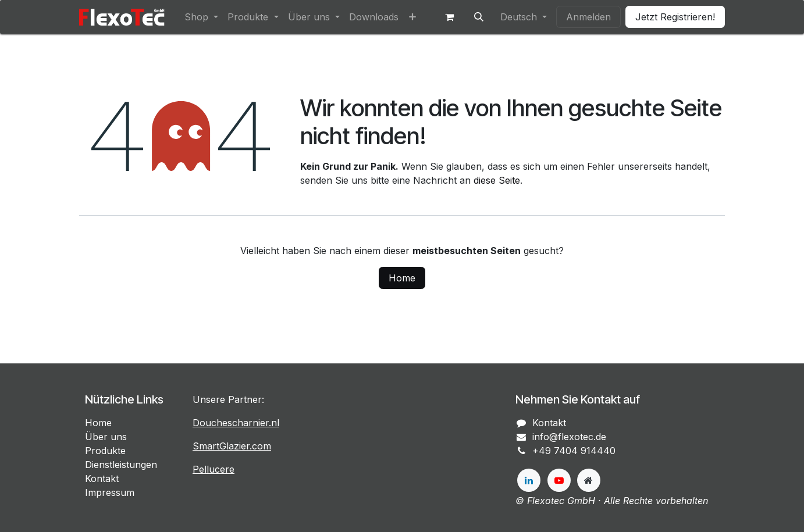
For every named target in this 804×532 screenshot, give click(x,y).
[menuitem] (201, 17)
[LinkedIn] (529, 480)
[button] (479, 17)
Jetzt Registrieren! (675, 17)
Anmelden (588, 17)
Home (402, 278)
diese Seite (497, 180)
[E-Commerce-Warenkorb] (450, 17)
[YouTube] (559, 480)
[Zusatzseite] (589, 480)
